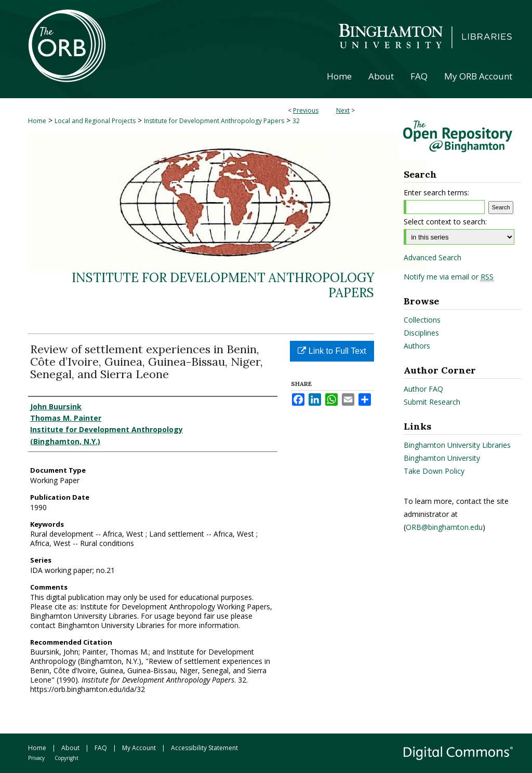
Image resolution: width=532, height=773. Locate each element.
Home (37, 121)
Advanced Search (433, 257)
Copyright (66, 758)
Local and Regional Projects (95, 121)
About (70, 748)
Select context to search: (445, 222)
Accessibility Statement (204, 748)
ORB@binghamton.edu (444, 527)
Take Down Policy (434, 471)
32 (296, 121)
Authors (417, 346)
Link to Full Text (332, 351)
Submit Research (432, 402)
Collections (422, 320)
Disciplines (421, 333)
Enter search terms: (436, 192)
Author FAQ (423, 389)
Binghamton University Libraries (457, 445)
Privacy (36, 758)
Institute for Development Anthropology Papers (214, 121)
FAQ (101, 748)
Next (343, 110)
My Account (139, 748)
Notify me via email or (449, 277)
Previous (306, 110)
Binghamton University (442, 458)
